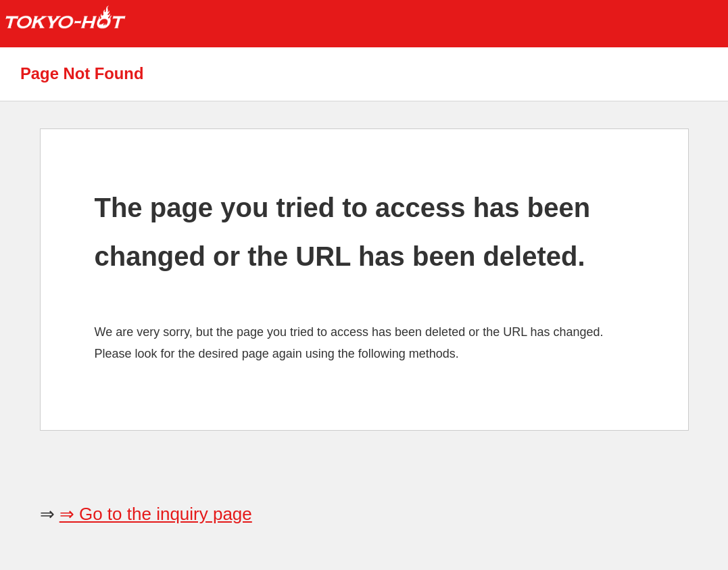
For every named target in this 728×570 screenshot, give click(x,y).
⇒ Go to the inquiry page (156, 514)
